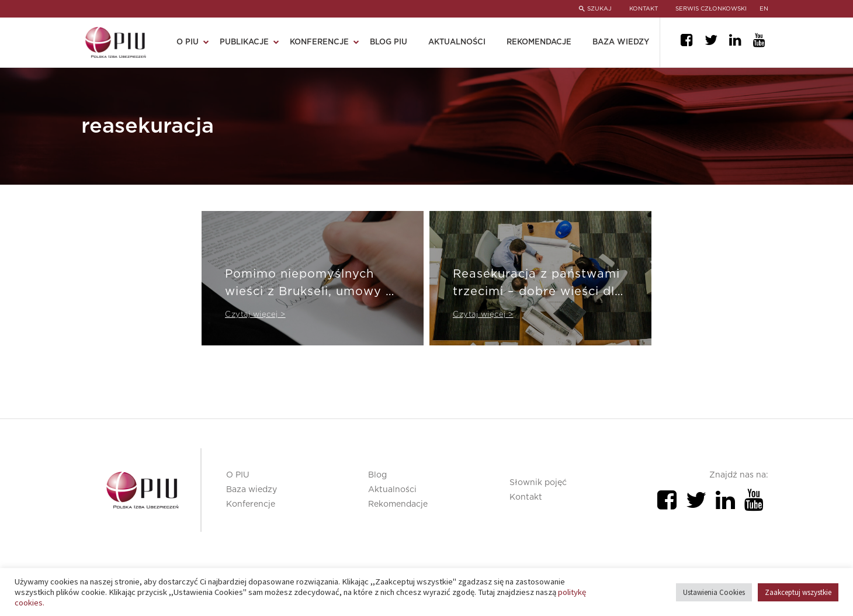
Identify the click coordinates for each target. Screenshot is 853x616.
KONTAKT (644, 9)
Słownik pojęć (538, 483)
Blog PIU (389, 42)
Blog (377, 475)
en (764, 9)
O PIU (188, 42)
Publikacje (244, 42)
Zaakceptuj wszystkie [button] (798, 592)
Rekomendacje (539, 42)
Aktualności (457, 42)
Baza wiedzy (621, 42)
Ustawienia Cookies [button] (714, 592)
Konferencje (319, 42)
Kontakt (526, 497)
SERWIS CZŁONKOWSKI (711, 9)
